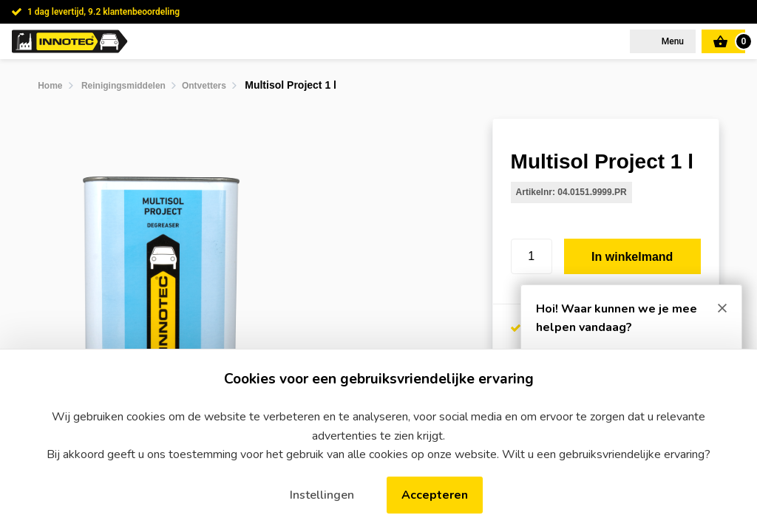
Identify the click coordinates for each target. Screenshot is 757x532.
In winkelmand (632, 257)
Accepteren (435, 495)
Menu (672, 41)
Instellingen (322, 495)
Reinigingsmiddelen (123, 86)
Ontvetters (204, 86)
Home (50, 86)
